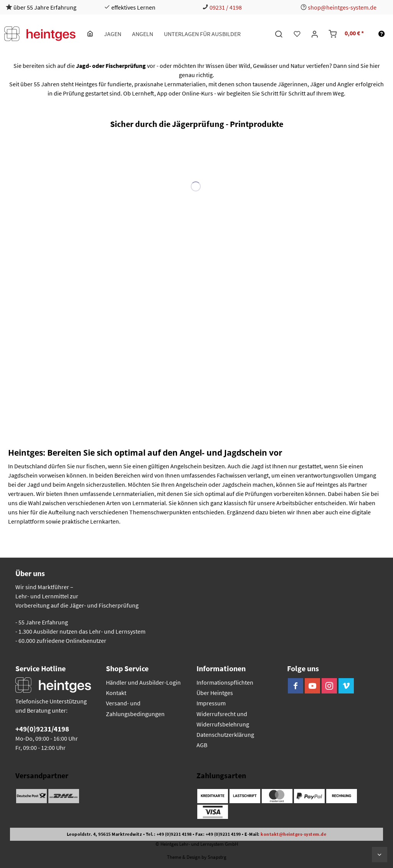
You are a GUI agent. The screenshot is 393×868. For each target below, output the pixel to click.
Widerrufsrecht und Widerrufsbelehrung (223, 719)
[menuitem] (90, 34)
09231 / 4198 (226, 7)
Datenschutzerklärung (225, 735)
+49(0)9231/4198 (42, 729)
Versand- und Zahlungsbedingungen (135, 708)
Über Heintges (215, 693)
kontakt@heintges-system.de (293, 834)
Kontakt (116, 693)
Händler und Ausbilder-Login (143, 682)
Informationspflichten (225, 682)
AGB (202, 745)
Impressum (211, 703)
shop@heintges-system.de (342, 7)
